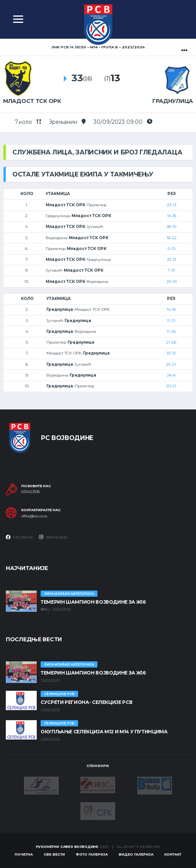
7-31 (171, 270)
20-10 (172, 282)
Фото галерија (92, 854)
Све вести (54, 854)
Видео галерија (136, 854)
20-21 (171, 386)
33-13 (171, 259)
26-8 (171, 375)
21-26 (171, 342)
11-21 (171, 321)
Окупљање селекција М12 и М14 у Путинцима (104, 732)
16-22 (172, 238)
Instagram (53, 537)
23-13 (172, 205)
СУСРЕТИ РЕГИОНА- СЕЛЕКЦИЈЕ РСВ (86, 702)
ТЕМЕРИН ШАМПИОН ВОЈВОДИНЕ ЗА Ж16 (93, 602)
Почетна (24, 854)
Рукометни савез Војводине (67, 847)
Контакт (173, 854)
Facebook (20, 537)
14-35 (172, 216)
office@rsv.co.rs (34, 516)
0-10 (172, 249)
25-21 (171, 364)
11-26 (171, 331)
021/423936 (31, 492)
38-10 (171, 227)
